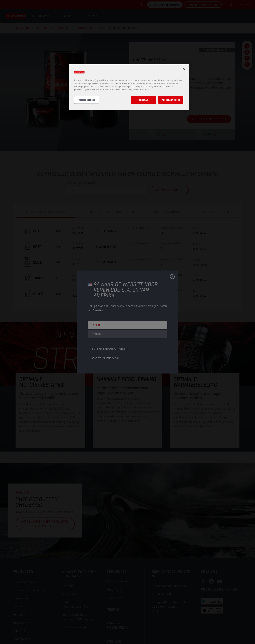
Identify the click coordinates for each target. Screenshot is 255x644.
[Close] (184, 69)
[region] (129, 87)
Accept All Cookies (171, 100)
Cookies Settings (87, 100)
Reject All (143, 100)
